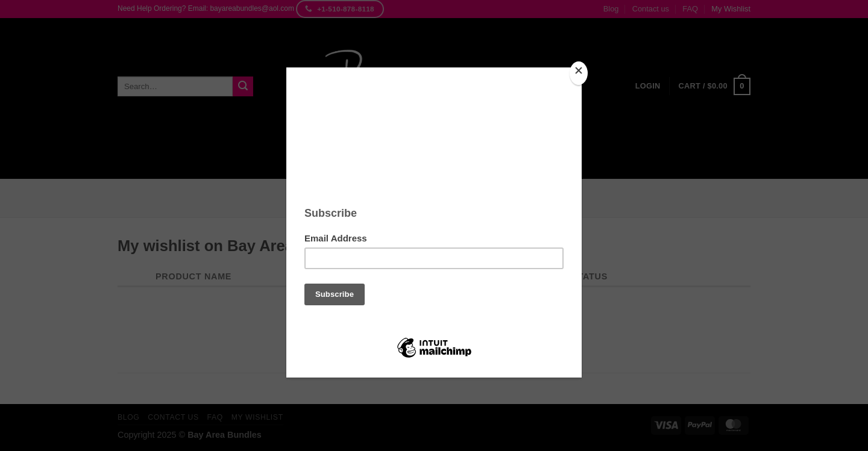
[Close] (579, 73)
